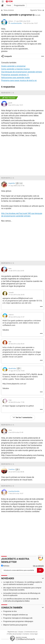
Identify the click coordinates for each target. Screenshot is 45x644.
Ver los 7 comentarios (24, 417)
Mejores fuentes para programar (15, 625)
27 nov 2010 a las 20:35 (16, 295)
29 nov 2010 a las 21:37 (16, 317)
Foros (9, 5)
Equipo (21, 632)
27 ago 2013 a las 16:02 (16, 371)
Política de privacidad (15, 634)
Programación (19, 5)
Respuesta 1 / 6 (8, 93)
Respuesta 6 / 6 (8, 486)
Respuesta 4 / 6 (8, 425)
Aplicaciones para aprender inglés (15, 78)
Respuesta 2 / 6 (8, 178)
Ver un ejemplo (38, 566)
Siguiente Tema (36, 10)
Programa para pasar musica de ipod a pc (19, 80)
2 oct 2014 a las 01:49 (16, 432)
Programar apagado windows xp (15, 615)
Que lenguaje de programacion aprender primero (22, 72)
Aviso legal (34, 634)
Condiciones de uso (31, 632)
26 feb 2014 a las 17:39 (16, 402)
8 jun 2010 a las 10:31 (16, 105)
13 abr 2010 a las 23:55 (16, 271)
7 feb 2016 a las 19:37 (30, 23)
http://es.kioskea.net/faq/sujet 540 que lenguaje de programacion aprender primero (22, 215)
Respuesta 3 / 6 (8, 263)
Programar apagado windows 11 (15, 75)
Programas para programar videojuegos (18, 621)
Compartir (8, 56)
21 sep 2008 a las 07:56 (16, 186)
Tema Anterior (9, 10)
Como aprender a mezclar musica (15, 69)
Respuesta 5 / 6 (8, 464)
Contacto (26, 634)
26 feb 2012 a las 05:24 (16, 344)
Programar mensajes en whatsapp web (18, 618)
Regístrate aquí (12, 632)
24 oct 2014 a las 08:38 (16, 472)
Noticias (5, 566)
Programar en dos (10, 611)
